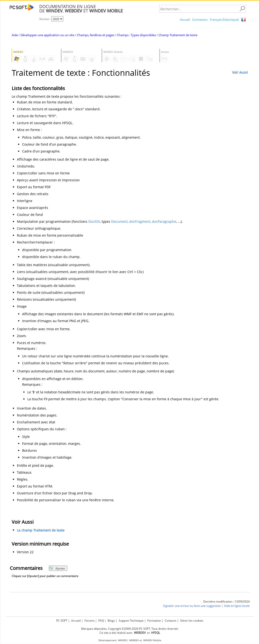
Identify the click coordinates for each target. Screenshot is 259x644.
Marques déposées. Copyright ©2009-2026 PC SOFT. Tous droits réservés (130, 629)
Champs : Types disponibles (136, 35)
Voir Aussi (240, 72)
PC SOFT (62, 621)
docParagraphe (164, 221)
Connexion (200, 20)
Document (119, 221)
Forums (90, 621)
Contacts (171, 621)
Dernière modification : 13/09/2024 (227, 601)
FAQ (101, 621)
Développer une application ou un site (47, 35)
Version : (45, 19)
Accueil (185, 20)
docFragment (140, 221)
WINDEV (123, 640)
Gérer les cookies (192, 621)
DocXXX (94, 221)
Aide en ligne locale (237, 606)
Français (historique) (224, 20)
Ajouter (57, 568)
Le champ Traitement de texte (41, 530)
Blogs (111, 621)
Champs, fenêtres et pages (96, 35)
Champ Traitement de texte (178, 35)
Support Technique (131, 621)
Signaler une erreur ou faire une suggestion (192, 606)
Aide (15, 35)
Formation (154, 621)
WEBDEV (134, 640)
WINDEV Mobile (152, 640)
